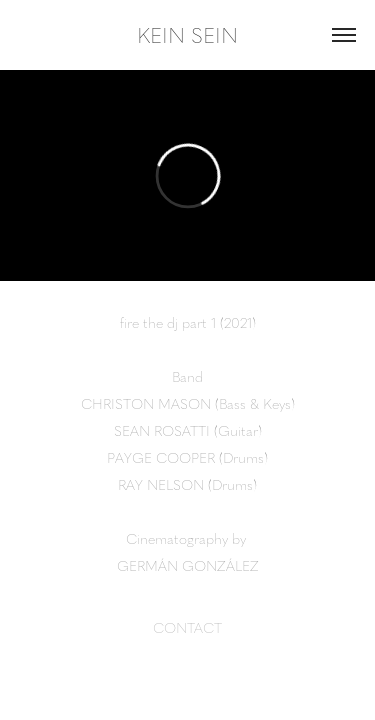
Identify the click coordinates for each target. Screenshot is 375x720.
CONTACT (187, 627)
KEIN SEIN (187, 34)
